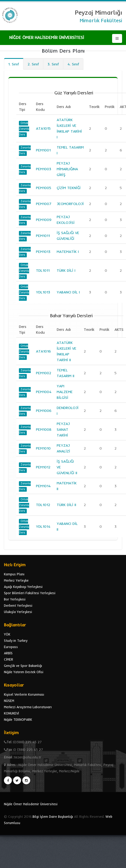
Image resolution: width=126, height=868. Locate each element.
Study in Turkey (16, 640)
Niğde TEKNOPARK (18, 719)
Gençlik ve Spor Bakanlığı (23, 666)
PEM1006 (44, 411)
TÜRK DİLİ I (66, 270)
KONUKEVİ (11, 713)
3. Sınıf (53, 64)
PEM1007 (44, 204)
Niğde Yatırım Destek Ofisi (24, 672)
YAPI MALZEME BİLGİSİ (65, 392)
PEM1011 (43, 236)
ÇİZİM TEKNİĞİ (69, 188)
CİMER (9, 659)
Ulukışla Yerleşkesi (18, 612)
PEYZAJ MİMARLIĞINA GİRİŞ (67, 169)
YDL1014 (43, 526)
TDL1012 (43, 505)
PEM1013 (43, 252)
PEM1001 (43, 150)
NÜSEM (9, 701)
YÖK (7, 634)
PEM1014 (43, 486)
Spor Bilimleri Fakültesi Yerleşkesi (30, 593)
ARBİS (8, 653)
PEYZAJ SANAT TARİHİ (63, 429)
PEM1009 (44, 220)
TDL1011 (43, 270)
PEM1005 (44, 188)
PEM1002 (44, 373)
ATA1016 (43, 351)
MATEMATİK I (68, 252)
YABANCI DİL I (68, 292)
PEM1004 (44, 392)
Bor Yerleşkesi (15, 599)
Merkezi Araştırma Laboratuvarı (28, 707)
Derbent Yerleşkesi (18, 605)
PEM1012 (43, 467)
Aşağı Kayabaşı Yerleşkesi (23, 587)
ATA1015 (43, 128)
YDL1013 (43, 292)
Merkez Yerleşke (16, 580)
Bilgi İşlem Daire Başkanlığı (53, 816)
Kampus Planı (14, 574)
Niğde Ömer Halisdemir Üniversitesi (31, 804)
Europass (11, 647)
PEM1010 (43, 448)
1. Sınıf (14, 64)
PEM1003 (44, 169)
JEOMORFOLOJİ (70, 204)
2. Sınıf (33, 64)
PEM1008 (44, 429)
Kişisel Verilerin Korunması (24, 694)
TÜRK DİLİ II (66, 505)
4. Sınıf (73, 64)
